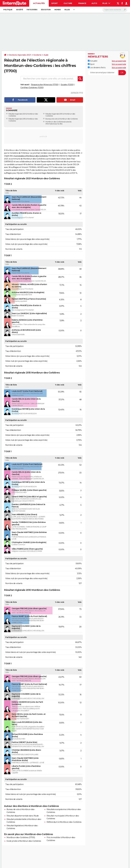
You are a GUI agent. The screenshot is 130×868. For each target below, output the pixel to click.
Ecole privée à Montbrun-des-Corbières (24, 841)
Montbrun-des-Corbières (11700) (21, 837)
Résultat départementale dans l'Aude (23, 816)
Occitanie (37, 55)
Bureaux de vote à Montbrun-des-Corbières (62, 119)
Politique (8, 10)
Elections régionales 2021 (20, 55)
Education (46, 10)
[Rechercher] (115, 10)
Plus (106, 3)
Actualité (93, 61)
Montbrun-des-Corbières (55, 122)
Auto (94, 3)
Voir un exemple (119, 61)
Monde (58, 10)
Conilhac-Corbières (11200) (32, 88)
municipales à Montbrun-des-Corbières (31, 156)
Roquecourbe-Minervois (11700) (45, 85)
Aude (46, 55)
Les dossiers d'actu (97, 68)
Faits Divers (32, 10)
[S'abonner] (107, 73)
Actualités (39, 3)
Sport (55, 3)
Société (20, 10)
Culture (68, 3)
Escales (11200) (67, 85)
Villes (67, 10)
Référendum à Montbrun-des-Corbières (64, 822)
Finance (82, 3)
